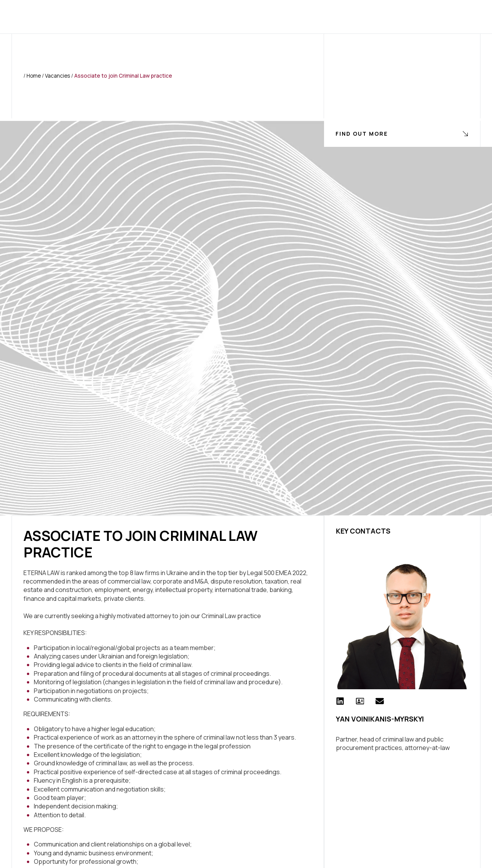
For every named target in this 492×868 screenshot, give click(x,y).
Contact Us (357, 16)
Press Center (264, 16)
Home (96, 16)
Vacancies (57, 76)
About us (132, 16)
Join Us (312, 16)
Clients (215, 16)
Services (175, 16)
